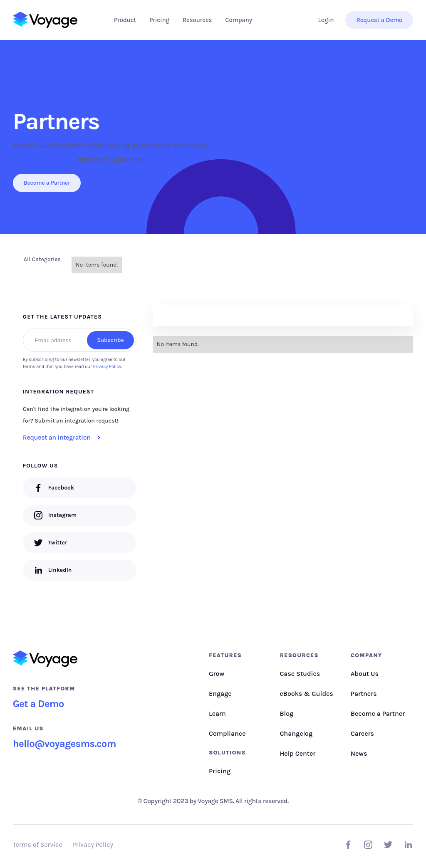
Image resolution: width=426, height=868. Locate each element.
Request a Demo (379, 20)
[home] (45, 20)
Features (225, 655)
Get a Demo (38, 704)
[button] (125, 20)
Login (326, 20)
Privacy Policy (107, 367)
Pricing (159, 20)
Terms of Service (38, 845)
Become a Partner (47, 183)
